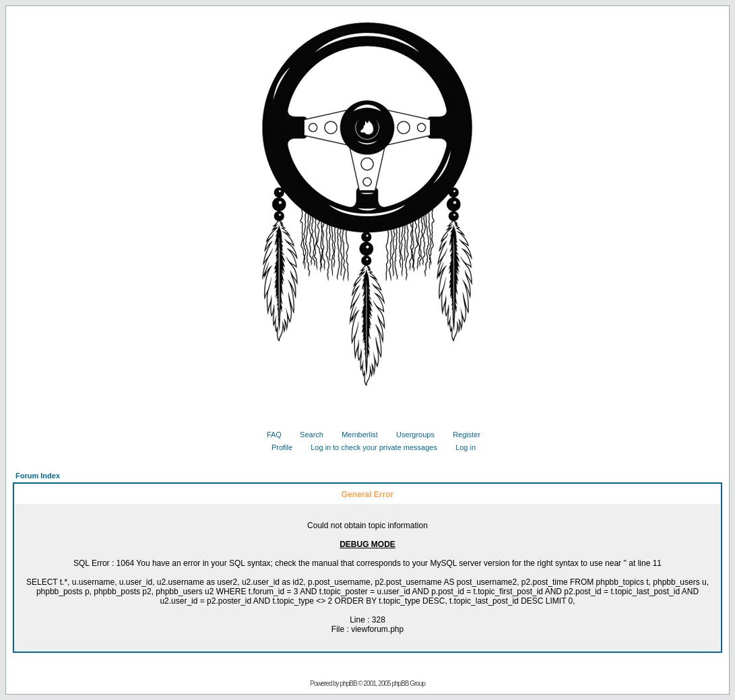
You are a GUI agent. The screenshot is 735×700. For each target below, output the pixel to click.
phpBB (349, 683)
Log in (460, 447)
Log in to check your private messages (369, 447)
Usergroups (410, 435)
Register (461, 435)
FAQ (269, 435)
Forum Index (38, 476)
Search (307, 435)
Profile (277, 447)
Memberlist (355, 435)
